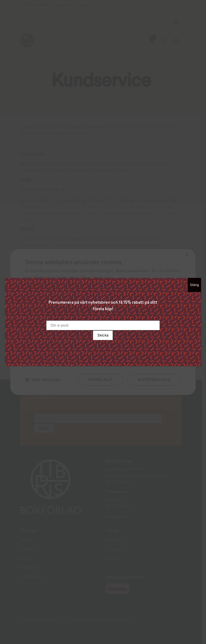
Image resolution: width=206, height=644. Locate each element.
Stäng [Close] (194, 285)
